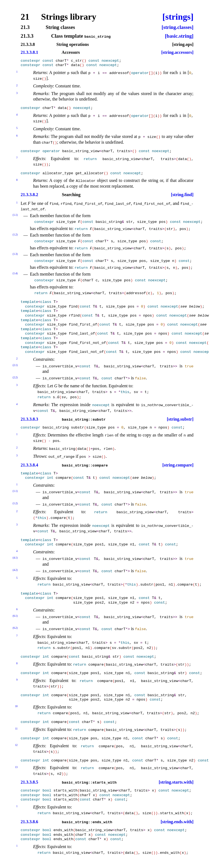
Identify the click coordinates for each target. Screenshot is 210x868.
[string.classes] (178, 27)
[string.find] (182, 195)
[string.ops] (183, 45)
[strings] (178, 17)
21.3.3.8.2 (30, 195)
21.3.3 (27, 36)
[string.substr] (180, 419)
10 (16, 706)
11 (16, 729)
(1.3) (15, 254)
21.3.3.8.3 (30, 419)
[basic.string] (179, 36)
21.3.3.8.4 (30, 465)
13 (16, 767)
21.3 (25, 27)
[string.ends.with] (177, 822)
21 (25, 17)
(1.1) (15, 215)
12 (16, 745)
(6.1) (15, 616)
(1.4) (15, 273)
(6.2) (15, 628)
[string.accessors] (177, 52)
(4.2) (15, 570)
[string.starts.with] (176, 782)
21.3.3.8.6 (30, 822)
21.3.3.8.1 (30, 52)
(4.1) (15, 558)
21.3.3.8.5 (30, 782)
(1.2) (15, 235)
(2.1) (15, 365)
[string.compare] (178, 465)
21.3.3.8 (28, 45)
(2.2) (15, 377)
